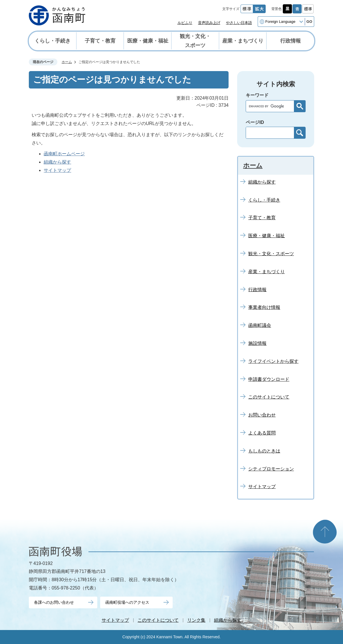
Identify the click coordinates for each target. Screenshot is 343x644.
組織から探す (57, 162)
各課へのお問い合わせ (54, 602)
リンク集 (196, 620)
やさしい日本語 (239, 23)
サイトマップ (57, 170)
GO (309, 22)
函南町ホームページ (64, 154)
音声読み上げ (209, 23)
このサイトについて (158, 620)
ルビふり (185, 23)
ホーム (67, 62)
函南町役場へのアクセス (127, 602)
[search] (271, 106)
